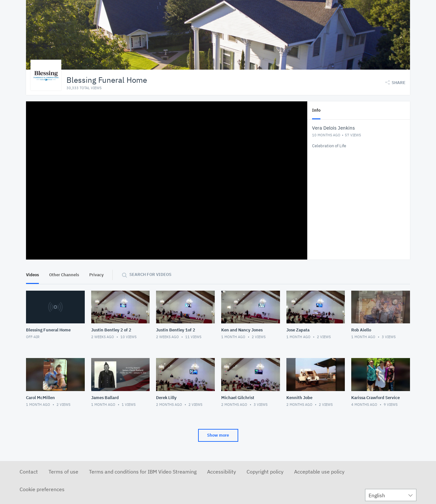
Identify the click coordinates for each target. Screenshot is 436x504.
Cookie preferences (42, 489)
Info (316, 110)
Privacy (96, 275)
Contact (29, 472)
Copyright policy (265, 472)
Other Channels (64, 275)
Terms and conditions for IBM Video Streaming (143, 472)
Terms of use (63, 472)
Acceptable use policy (319, 472)
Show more (218, 435)
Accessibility (222, 472)
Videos (32, 275)
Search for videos (150, 274)
